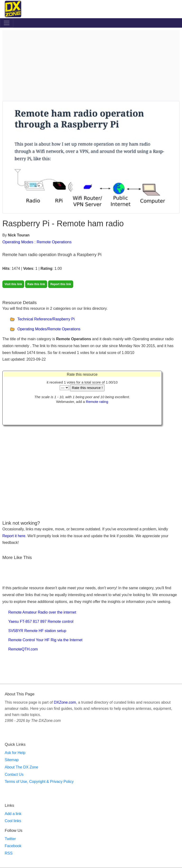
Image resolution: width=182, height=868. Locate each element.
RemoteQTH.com (23, 649)
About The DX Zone (21, 767)
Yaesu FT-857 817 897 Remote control (41, 622)
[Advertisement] (91, 65)
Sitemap (12, 760)
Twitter (10, 839)
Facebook (13, 846)
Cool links (13, 821)
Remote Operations (54, 242)
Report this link (61, 284)
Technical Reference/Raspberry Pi (46, 319)
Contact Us (14, 774)
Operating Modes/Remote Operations (49, 329)
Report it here (14, 536)
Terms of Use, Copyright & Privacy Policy (39, 782)
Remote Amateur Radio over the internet (42, 612)
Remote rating (97, 402)
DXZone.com (65, 702)
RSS (9, 853)
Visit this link (13, 284)
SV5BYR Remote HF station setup (37, 631)
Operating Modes (18, 242)
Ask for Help (15, 753)
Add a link (13, 814)
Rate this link (36, 284)
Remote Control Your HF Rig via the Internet (45, 640)
